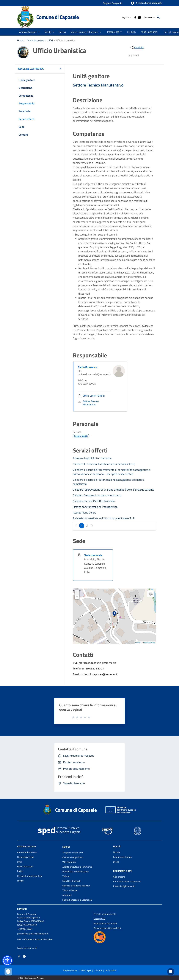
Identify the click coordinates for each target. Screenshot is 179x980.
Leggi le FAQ (99, 919)
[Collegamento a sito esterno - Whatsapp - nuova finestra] (139, 17)
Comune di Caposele (58, 17)
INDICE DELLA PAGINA (32, 69)
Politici (20, 871)
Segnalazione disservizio (105, 923)
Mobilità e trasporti (71, 881)
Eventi (116, 862)
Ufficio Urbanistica (66, 40)
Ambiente (67, 895)
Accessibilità (111, 970)
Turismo (66, 876)
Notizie (116, 852)
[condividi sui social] (137, 47)
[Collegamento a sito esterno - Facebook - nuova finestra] (135, 17)
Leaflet (138, 643)
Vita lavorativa (69, 862)
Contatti (22, 909)
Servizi (66, 847)
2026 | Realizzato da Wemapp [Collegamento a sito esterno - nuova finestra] (31, 978)
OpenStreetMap (149, 643)
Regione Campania (112, 3)
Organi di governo (26, 857)
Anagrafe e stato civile (73, 853)
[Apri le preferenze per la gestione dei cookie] (8, 972)
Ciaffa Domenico (87, 367)
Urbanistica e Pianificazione (75, 871)
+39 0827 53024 (25, 929)
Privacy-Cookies (70, 970)
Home (20, 40)
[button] (146, 3)
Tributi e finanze (70, 890)
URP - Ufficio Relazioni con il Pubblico (35, 939)
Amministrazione (35, 40)
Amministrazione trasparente (127, 882)
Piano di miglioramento (124, 886)
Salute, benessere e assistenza (77, 900)
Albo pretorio (119, 877)
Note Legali (86, 970)
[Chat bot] (171, 972)
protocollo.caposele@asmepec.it (33, 934)
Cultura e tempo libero (73, 857)
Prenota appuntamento (105, 914)
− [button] (77, 597)
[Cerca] (159, 17)
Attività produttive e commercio (77, 867)
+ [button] (77, 593)
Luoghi (20, 881)
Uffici (50, 40)
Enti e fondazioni (25, 866)
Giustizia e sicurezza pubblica (76, 886)
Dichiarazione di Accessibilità (107, 928)
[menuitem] (112, 32)
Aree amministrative (27, 852)
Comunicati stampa (122, 857)
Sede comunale (93, 555)
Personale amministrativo (29, 876)
